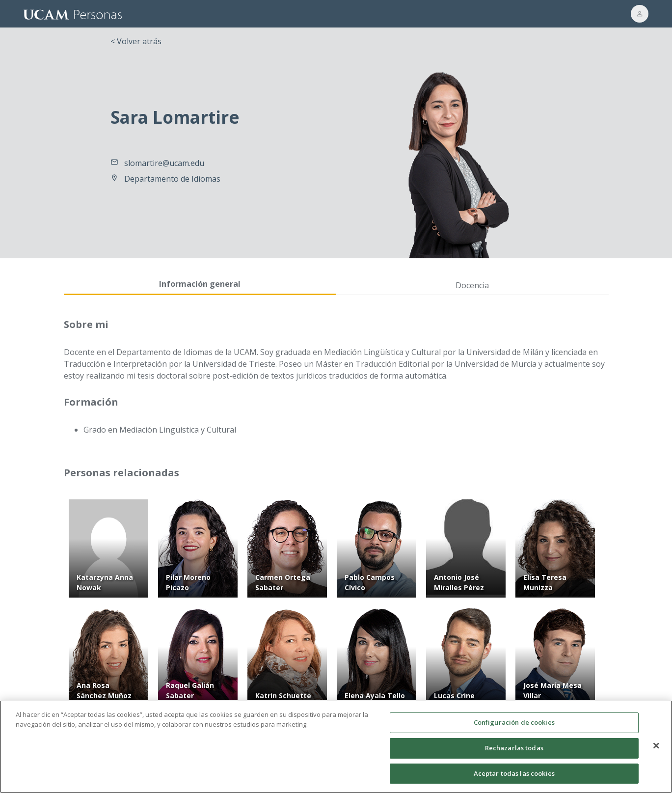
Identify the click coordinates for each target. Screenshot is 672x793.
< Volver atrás (136, 41)
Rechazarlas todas (514, 752)
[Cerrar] (656, 750)
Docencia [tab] (472, 285)
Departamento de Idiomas (172, 179)
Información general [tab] (200, 284)
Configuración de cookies (514, 727)
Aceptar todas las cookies (514, 778)
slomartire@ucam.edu (164, 163)
